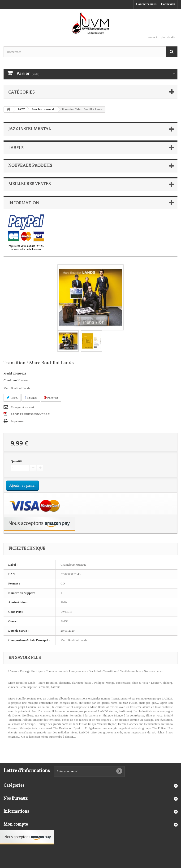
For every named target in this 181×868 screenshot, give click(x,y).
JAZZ (21, 109)
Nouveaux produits (30, 166)
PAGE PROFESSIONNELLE (30, 414)
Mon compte (16, 825)
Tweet (12, 397)
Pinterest (51, 397)
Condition (10, 380)
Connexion (168, 4)
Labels (16, 148)
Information (24, 203)
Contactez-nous (146, 4)
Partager (31, 397)
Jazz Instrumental (43, 109)
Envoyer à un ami (22, 407)
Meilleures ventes (30, 184)
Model (8, 373)
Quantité (16, 461)
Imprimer (17, 421)
